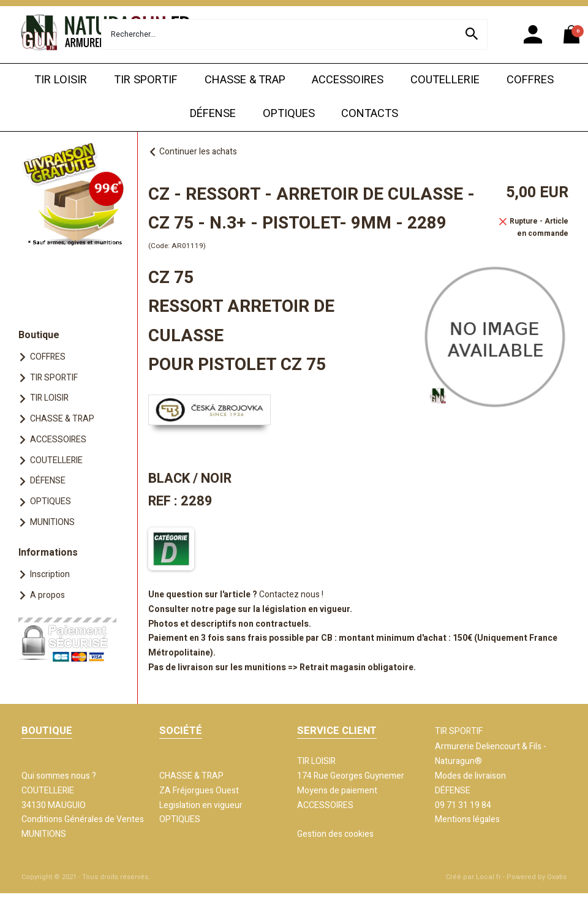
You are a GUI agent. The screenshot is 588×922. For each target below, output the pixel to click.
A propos (47, 595)
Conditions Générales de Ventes (83, 819)
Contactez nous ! (291, 595)
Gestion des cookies (335, 834)
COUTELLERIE (445, 80)
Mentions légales (467, 819)
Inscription (50, 574)
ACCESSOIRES (348, 80)
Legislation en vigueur (201, 805)
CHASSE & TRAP (245, 80)
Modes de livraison (470, 776)
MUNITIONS (52, 522)
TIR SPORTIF (146, 80)
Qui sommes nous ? (59, 776)
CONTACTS (370, 114)
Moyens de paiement (337, 791)
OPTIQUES (289, 114)
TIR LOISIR (61, 80)
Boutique (39, 335)
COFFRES (530, 80)
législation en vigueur (306, 609)
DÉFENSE (213, 114)
